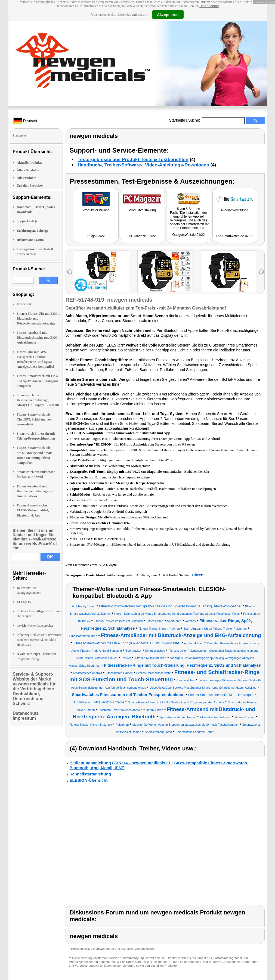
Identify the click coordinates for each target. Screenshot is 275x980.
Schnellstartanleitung (90, 774)
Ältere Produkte (28, 170)
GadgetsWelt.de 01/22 (188, 235)
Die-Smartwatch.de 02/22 (235, 236)
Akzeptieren (168, 14)
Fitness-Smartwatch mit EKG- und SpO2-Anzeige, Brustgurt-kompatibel (38, 381)
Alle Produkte (27, 178)
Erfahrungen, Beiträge (33, 231)
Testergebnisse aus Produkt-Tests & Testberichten (133, 160)
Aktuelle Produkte (30, 163)
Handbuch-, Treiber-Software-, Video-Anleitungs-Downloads (143, 165)
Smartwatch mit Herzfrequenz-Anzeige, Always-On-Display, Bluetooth (38, 400)
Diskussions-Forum (30, 240)
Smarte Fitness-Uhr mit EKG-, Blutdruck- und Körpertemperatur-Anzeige (38, 319)
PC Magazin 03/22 (142, 236)
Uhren (198, 575)
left (70, 272)
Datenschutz (209, 6)
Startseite (177, 120)
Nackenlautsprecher (35, 626)
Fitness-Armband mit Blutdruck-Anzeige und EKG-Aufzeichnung (38, 338)
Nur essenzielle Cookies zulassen (118, 14)
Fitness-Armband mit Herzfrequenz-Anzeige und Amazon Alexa (36, 491)
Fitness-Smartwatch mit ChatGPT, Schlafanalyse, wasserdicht (34, 419)
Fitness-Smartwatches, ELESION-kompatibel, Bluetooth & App (33, 510)
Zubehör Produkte (30, 186)
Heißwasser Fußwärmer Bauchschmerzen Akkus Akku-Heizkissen (39, 640)
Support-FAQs (27, 221)
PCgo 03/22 (96, 236)
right (261, 272)
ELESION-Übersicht (89, 780)
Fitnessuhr (24, 304)
